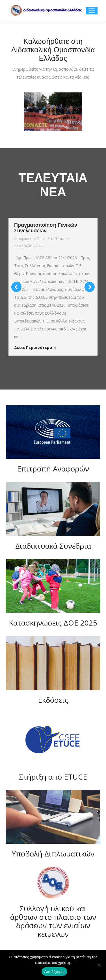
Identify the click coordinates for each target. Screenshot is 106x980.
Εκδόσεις (53, 700)
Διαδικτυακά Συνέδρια (53, 546)
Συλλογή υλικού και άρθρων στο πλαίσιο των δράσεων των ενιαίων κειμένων (53, 921)
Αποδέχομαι (55, 972)
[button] (16, 287)
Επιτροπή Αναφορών (53, 469)
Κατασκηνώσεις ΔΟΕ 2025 (53, 623)
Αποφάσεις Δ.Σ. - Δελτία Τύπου (40, 239)
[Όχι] (99, 965)
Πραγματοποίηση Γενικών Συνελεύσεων (46, 228)
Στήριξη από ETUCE (53, 777)
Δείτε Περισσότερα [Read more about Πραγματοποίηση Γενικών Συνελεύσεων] (35, 348)
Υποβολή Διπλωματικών (53, 854)
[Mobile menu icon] (92, 11)
